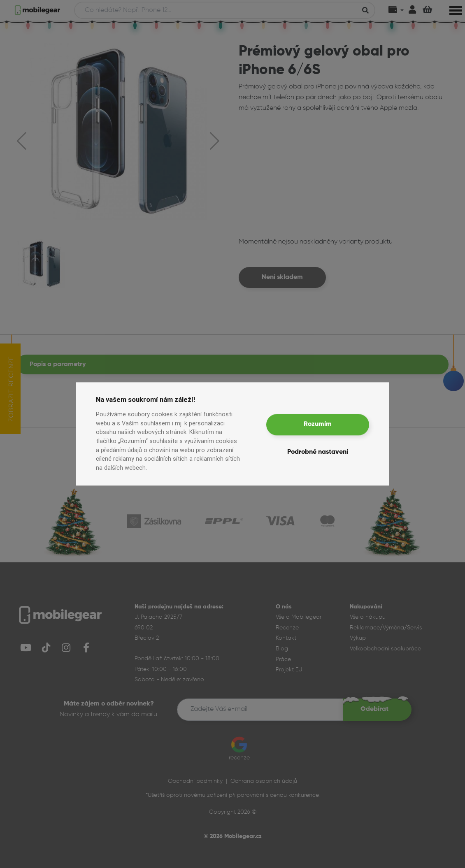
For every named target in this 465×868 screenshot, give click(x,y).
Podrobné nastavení (318, 453)
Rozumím (318, 425)
